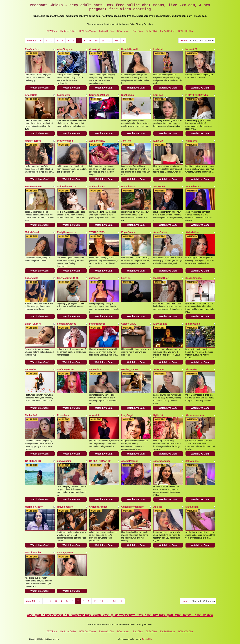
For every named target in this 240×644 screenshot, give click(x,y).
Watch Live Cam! (40, 88)
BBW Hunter (123, 31)
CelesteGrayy (129, 324)
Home (184, 41)
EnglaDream (128, 232)
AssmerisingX (97, 141)
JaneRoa (126, 141)
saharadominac (162, 461)
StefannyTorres (66, 369)
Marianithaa (192, 507)
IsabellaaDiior (161, 278)
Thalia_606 (31, 415)
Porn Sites (137, 31)
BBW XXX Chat (186, 31)
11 (103, 41)
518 (116, 41)
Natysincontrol (65, 507)
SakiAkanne (192, 461)
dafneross (95, 278)
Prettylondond (65, 141)
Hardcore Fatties (68, 31)
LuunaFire (31, 369)
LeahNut (158, 49)
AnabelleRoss (193, 186)
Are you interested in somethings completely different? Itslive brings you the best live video (120, 615)
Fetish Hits (147, 639)
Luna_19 (158, 141)
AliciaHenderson (195, 415)
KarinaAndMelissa (99, 95)
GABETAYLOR (33, 461)
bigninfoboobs (97, 324)
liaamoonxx (64, 95)
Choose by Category (202, 41)
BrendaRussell (129, 49)
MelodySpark (32, 232)
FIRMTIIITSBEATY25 (197, 95)
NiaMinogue (128, 95)
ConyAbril (95, 49)
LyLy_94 (126, 278)
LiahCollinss (160, 324)
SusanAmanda (194, 278)
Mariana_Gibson (34, 507)
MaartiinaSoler (33, 552)
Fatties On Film (106, 31)
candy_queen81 (66, 552)
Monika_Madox (130, 369)
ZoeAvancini (64, 461)
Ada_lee (158, 507)
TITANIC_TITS (97, 232)
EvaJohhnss (128, 186)
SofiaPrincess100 (67, 186)
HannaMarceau (33, 186)
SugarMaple (32, 278)
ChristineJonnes (98, 507)
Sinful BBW (151, 31)
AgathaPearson (130, 461)
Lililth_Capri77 (33, 324)
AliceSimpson (65, 49)
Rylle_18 (158, 415)
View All (32, 41)
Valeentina (95, 369)
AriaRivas (159, 369)
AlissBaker (191, 369)
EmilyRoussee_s (66, 232)
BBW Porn (52, 31)
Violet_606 (191, 141)
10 (96, 41)
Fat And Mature (168, 31)
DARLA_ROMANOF (100, 461)
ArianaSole (31, 95)
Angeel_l (94, 415)
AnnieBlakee (160, 232)
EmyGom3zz (32, 49)
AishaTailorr (192, 232)
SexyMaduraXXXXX (68, 278)
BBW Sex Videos (88, 31)
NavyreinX (191, 49)
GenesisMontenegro (133, 507)
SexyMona (159, 186)
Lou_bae (158, 95)
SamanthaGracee (67, 324)
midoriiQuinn (193, 324)
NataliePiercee (33, 141)
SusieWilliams (97, 186)
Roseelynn (63, 415)
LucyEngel (127, 415)
